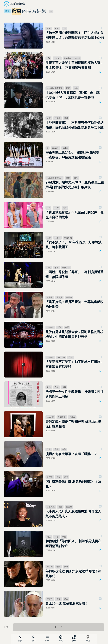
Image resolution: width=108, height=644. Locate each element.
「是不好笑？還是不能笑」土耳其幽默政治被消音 (74, 304)
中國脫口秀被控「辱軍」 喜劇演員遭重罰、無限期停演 (74, 274)
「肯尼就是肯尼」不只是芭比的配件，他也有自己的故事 (74, 215)
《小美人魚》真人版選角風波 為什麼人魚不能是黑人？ (73, 514)
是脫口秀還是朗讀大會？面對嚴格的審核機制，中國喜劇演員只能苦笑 (74, 334)
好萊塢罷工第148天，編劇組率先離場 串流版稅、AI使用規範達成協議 (74, 155)
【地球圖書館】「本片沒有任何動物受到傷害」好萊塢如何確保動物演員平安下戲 (74, 125)
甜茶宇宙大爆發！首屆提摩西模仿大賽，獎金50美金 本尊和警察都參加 (74, 65)
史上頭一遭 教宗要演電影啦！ (67, 603)
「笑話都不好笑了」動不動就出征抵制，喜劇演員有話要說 (74, 364)
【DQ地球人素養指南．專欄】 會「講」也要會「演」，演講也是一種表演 (74, 95)
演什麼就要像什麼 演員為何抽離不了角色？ (73, 484)
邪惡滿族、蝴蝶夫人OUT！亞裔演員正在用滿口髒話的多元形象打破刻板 (75, 185)
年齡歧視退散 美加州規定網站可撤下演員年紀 (73, 574)
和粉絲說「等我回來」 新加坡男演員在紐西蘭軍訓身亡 (73, 544)
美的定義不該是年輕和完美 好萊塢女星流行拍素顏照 (73, 424)
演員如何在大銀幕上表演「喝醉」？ (71, 454)
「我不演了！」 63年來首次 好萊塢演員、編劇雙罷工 (73, 245)
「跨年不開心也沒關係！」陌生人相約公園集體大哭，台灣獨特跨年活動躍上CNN (75, 35)
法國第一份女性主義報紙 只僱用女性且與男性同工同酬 (74, 394)
